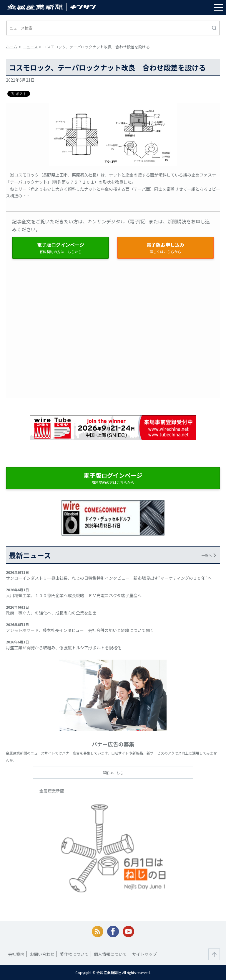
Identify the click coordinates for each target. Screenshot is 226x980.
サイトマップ (144, 954)
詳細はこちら (113, 773)
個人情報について (110, 954)
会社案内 (16, 954)
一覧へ (207, 555)
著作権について (74, 954)
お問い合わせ (42, 954)
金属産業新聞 (52, 791)
